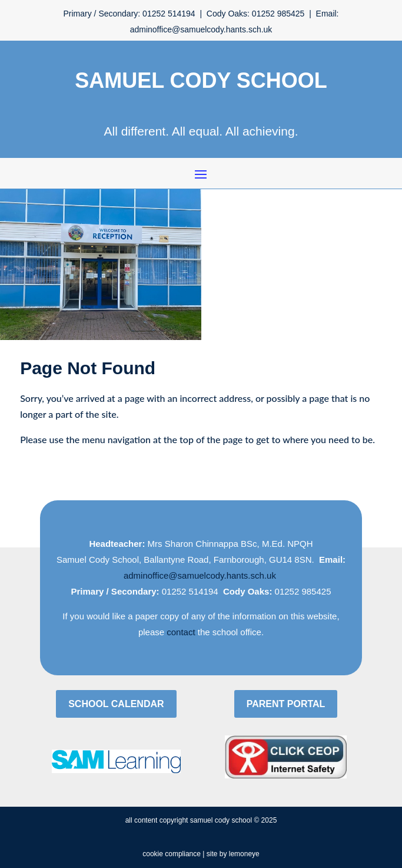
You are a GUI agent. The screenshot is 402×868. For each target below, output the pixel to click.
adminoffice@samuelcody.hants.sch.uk (200, 575)
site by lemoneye (233, 854)
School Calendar (116, 704)
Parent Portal (286, 704)
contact (181, 632)
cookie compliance (172, 854)
